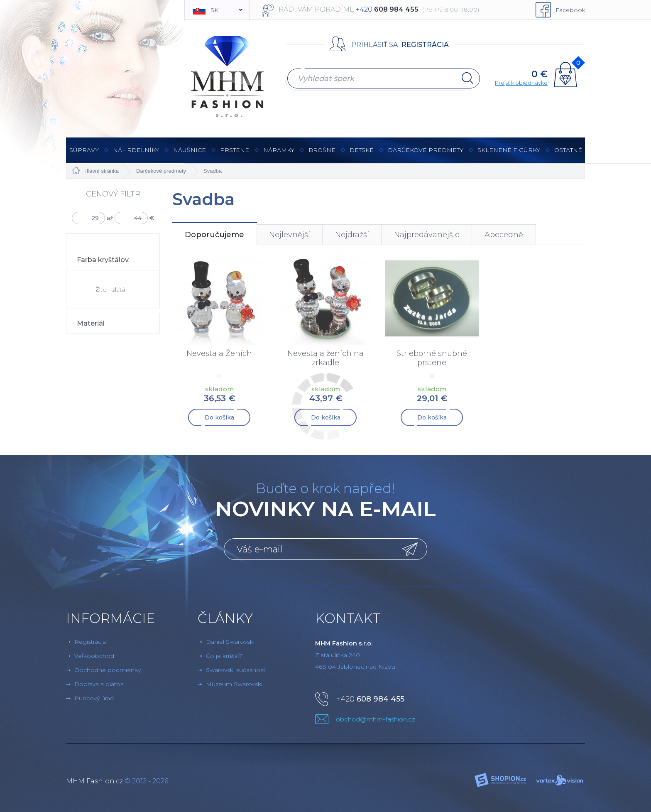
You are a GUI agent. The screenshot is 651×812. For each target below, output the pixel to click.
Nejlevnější (290, 235)
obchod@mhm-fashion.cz (376, 719)
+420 (370, 699)
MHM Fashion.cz (94, 781)
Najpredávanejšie (427, 235)
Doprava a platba (99, 684)
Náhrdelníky (136, 154)
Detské (362, 150)
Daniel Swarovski (230, 642)
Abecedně (504, 235)
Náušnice (190, 154)
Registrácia (425, 45)
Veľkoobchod (94, 656)
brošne (322, 150)
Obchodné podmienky (108, 670)
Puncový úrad (94, 698)
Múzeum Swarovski (234, 684)
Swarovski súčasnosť (236, 670)
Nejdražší (352, 235)
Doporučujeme (214, 235)
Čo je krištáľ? (224, 656)
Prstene (235, 154)
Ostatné (568, 154)
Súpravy (84, 154)
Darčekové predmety (426, 154)
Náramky (279, 154)
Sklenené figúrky (509, 154)
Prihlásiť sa (374, 45)
